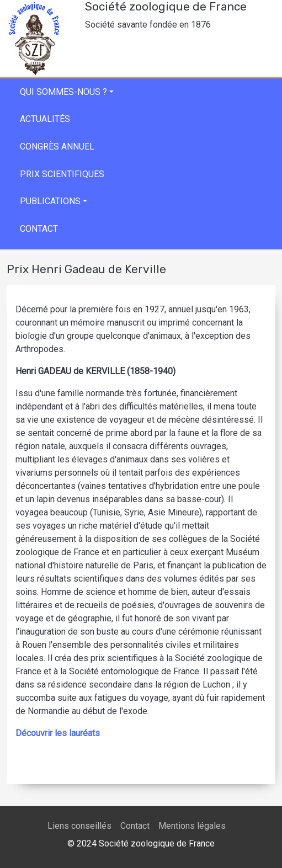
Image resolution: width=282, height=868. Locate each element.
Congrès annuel (57, 147)
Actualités (45, 119)
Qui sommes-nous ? (63, 92)
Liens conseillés (79, 826)
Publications (50, 201)
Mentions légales (192, 826)
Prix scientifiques (62, 174)
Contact (39, 229)
